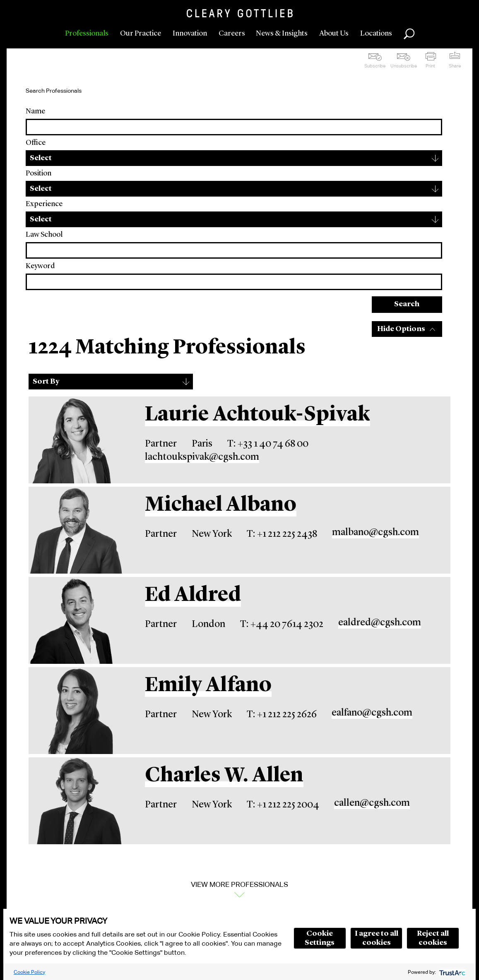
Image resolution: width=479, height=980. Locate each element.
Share (455, 66)
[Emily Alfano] (76, 711)
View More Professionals (239, 884)
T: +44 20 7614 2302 (282, 625)
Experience (44, 204)
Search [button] (409, 34)
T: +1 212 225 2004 (283, 805)
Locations (376, 34)
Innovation (190, 34)
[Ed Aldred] (76, 620)
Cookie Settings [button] (320, 938)
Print (430, 66)
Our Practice (141, 34)
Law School (44, 235)
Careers (232, 34)
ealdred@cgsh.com (380, 623)
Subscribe (375, 66)
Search (407, 304)
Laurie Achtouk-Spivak (258, 415)
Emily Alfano (208, 686)
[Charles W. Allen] (76, 801)
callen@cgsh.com (372, 803)
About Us (334, 34)
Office (36, 143)
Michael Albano (221, 505)
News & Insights (282, 34)
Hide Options (401, 329)
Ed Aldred (193, 596)
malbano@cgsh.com (375, 533)
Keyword (40, 266)
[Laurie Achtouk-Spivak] (76, 440)
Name (35, 111)
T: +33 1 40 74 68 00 (268, 444)
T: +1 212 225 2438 (282, 534)
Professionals (87, 34)
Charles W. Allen (224, 776)
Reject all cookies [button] (433, 938)
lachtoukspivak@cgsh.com (202, 457)
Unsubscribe (404, 66)
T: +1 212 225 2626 (282, 715)
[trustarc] (451, 972)
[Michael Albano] (76, 530)
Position (39, 173)
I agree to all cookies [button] (377, 938)
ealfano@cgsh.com (372, 713)
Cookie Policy (29, 972)
